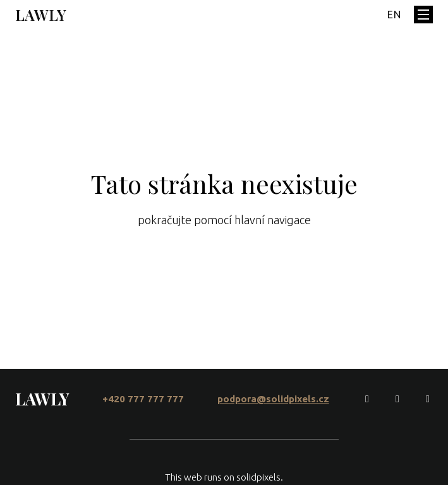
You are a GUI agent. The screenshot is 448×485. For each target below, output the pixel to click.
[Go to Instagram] (397, 399)
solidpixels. (260, 477)
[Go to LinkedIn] (428, 399)
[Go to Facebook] (367, 399)
